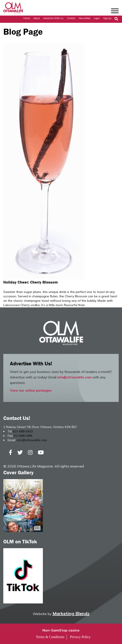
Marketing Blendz (71, 613)
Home (27, 18)
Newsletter (85, 18)
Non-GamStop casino (61, 630)
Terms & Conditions (50, 637)
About (36, 18)
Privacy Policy (80, 637)
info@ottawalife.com (74, 377)
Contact (71, 18)
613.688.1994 (23, 436)
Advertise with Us (53, 18)
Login (97, 18)
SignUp (107, 18)
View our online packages (31, 390)
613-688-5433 (23, 431)
